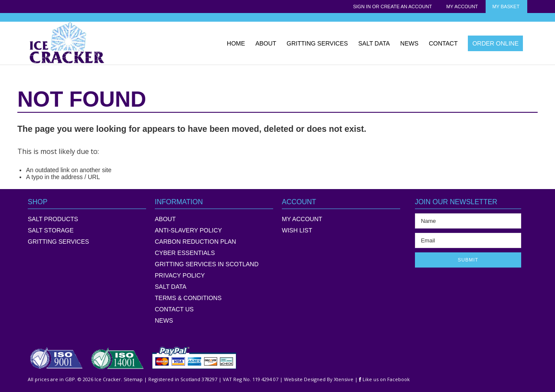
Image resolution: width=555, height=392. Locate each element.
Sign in (362, 7)
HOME (236, 43)
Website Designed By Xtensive (319, 379)
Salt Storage (51, 230)
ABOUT (266, 43)
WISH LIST (297, 230)
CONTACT (443, 43)
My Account (462, 7)
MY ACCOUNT (302, 219)
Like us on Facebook (384, 379)
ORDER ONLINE (495, 43)
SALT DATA (374, 43)
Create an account (406, 7)
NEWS (409, 43)
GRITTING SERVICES (317, 43)
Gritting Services (58, 242)
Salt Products (53, 219)
